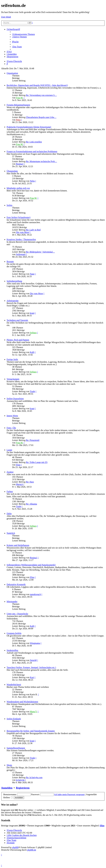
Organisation (12, 73)
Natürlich (11, 533)
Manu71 (33, 712)
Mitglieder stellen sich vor (18, 188)
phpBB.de (32, 850)
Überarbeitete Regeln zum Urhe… (41, 117)
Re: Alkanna (31, 504)
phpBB (15, 847)
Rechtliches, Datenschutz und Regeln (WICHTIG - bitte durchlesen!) (37, 85)
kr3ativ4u (20, 780)
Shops (9, 765)
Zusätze (10, 472)
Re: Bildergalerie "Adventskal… (40, 252)
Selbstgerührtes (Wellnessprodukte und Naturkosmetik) (31, 565)
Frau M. (20, 98)
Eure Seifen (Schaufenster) (18, 217)
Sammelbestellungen (16, 748)
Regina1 (20, 164)
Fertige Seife (12, 359)
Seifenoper (21, 254)
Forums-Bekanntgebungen (18, 105)
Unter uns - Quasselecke (17, 614)
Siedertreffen (12, 650)
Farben (10, 491)
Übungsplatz (12, 171)
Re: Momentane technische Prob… (41, 161)
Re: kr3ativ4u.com (34, 777)
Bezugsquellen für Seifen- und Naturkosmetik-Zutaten (31, 731)
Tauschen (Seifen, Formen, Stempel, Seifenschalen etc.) (31, 667)
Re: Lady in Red (33, 230)
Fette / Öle (11, 428)
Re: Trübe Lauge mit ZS (37, 462)
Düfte (9, 514)
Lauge (9, 450)
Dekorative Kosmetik (16, 584)
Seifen (9, 205)
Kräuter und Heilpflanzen (18, 545)
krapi (32, 313)
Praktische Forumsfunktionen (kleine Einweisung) (29, 127)
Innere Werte (12, 416)
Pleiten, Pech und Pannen (18, 340)
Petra (18, 120)
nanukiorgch (35, 594)
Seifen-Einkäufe (14, 719)
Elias (18, 465)
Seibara (33, 333)
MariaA (19, 484)
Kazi (32, 677)
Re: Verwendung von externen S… (41, 95)
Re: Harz (30, 482)
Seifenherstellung (14, 281)
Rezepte (10, 262)
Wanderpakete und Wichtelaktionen (22, 702)
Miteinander (12, 602)
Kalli (32, 352)
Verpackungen (13, 379)
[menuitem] (23, 34)
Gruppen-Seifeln (14, 633)
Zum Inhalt (6, 17)
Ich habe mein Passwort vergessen (69, 794)
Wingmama (35, 643)
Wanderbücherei (14, 685)
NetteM (33, 660)
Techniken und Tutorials (17, 320)
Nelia (32, 181)
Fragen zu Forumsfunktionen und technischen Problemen (32, 151)
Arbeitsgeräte (13, 301)
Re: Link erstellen (34, 142)
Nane (32, 274)
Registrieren (23, 788)
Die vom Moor (23, 232)
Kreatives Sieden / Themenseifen (21, 239)
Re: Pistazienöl (33, 440)
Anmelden (7, 788)
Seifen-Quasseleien (15, 399)
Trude (32, 391)
